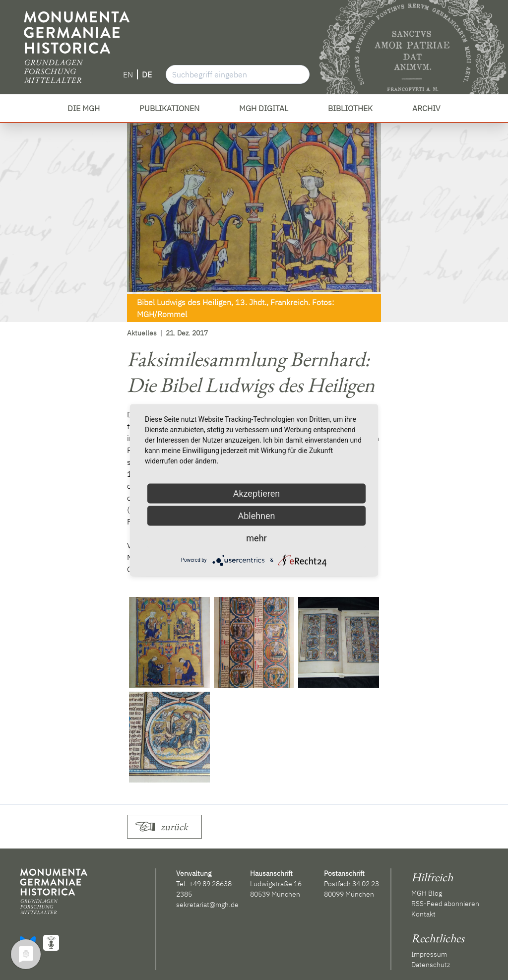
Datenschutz (431, 965)
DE (147, 74)
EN (128, 74)
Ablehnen (256, 515)
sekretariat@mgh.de (207, 905)
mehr (256, 538)
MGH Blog (427, 893)
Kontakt (423, 914)
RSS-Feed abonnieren (445, 904)
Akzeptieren (257, 493)
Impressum (429, 954)
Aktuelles (142, 333)
